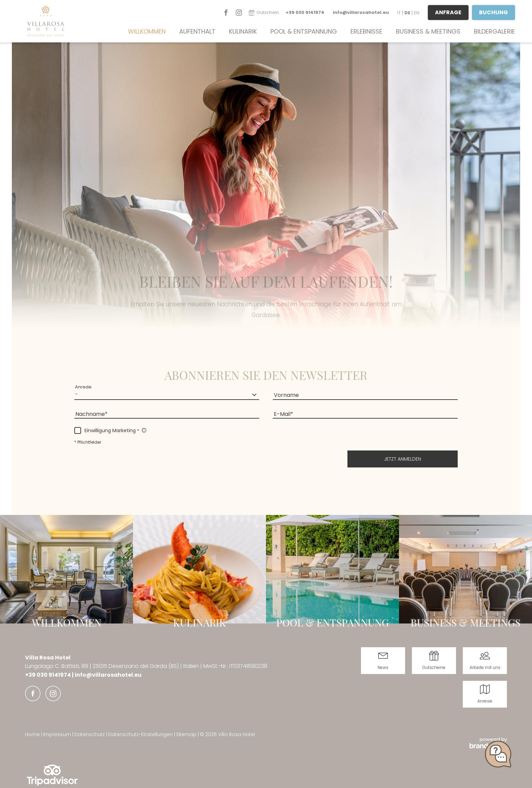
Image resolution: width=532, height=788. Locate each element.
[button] (403, 459)
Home (33, 734)
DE (407, 13)
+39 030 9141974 (49, 675)
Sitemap (187, 734)
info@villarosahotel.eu (108, 675)
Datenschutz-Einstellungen (141, 734)
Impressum (58, 734)
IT (399, 13)
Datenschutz (90, 734)
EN (417, 13)
